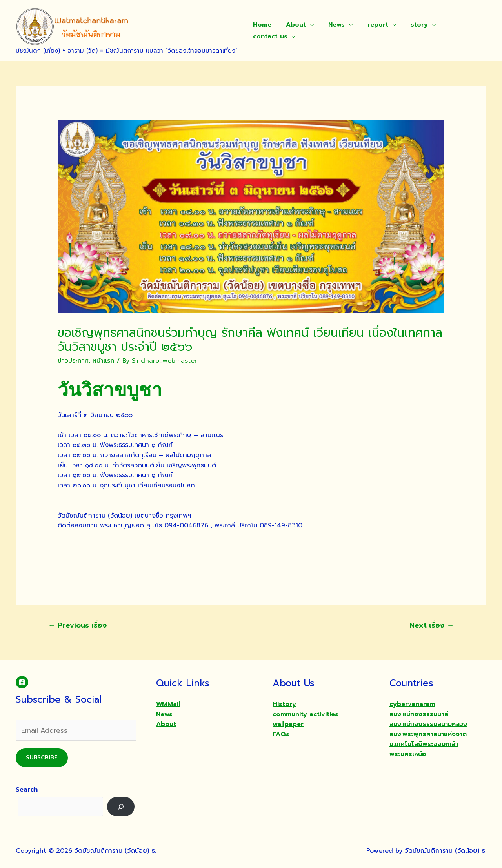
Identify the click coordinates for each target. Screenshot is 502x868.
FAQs (281, 734)
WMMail (168, 704)
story (410, 25)
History (284, 704)
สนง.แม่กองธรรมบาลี (419, 714)
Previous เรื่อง (77, 625)
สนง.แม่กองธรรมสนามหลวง (428, 724)
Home (261, 25)
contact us (269, 36)
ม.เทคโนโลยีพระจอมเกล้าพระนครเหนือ (424, 749)
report (370, 25)
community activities (306, 714)
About (293, 25)
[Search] (121, 807)
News (331, 25)
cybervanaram (412, 704)
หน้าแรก (104, 361)
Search (27, 790)
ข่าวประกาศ (73, 361)
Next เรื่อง (432, 625)
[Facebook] (22, 682)
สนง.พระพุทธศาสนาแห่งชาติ (428, 734)
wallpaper (288, 724)
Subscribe (42, 758)
